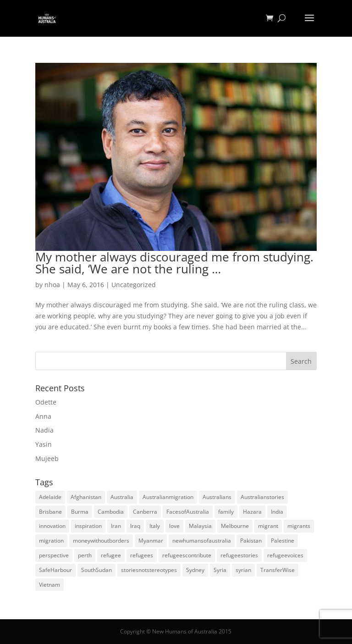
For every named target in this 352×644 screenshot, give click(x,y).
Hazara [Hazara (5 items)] (252, 512)
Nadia (44, 430)
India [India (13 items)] (277, 512)
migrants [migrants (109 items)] (299, 526)
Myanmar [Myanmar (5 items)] (151, 541)
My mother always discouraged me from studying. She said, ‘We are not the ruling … (174, 263)
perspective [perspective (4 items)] (54, 555)
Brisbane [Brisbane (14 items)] (50, 512)
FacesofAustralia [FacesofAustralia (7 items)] (188, 512)
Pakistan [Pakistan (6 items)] (251, 541)
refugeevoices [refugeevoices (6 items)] (285, 555)
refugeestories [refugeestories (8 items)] (239, 555)
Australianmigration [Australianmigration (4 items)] (168, 497)
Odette (46, 402)
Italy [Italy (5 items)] (155, 526)
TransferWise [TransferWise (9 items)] (278, 570)
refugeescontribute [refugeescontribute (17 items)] (187, 555)
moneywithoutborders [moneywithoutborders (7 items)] (101, 541)
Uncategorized (134, 285)
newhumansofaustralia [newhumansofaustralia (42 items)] (202, 541)
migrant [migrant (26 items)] (268, 526)
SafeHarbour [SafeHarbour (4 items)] (55, 570)
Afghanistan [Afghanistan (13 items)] (86, 497)
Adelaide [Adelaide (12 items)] (50, 497)
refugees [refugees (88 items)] (142, 555)
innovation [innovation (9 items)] (52, 526)
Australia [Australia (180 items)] (122, 497)
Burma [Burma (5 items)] (80, 512)
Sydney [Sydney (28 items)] (195, 570)
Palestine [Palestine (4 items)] (283, 541)
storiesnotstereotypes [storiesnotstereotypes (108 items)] (149, 570)
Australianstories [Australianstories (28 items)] (262, 497)
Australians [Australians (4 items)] (217, 497)
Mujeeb (47, 458)
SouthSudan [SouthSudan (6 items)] (96, 570)
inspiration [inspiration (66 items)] (88, 526)
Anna (43, 416)
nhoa (52, 285)
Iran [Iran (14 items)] (116, 526)
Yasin (44, 444)
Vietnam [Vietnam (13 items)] (49, 585)
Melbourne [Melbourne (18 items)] (235, 526)
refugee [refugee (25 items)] (111, 555)
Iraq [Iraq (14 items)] (135, 526)
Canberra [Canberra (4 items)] (145, 512)
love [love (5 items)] (174, 526)
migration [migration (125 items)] (51, 541)
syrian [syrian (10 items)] (243, 570)
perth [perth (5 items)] (85, 555)
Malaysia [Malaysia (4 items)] (200, 526)
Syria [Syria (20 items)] (220, 570)
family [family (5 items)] (226, 512)
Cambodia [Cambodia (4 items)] (111, 512)
